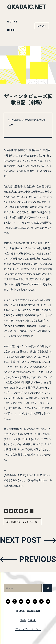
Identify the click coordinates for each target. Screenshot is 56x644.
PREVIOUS (38, 559)
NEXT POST (21, 540)
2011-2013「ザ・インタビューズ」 (22, 522)
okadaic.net (27, 7)
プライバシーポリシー (28, 629)
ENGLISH (42, 26)
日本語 (23, 620)
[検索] (48, 588)
